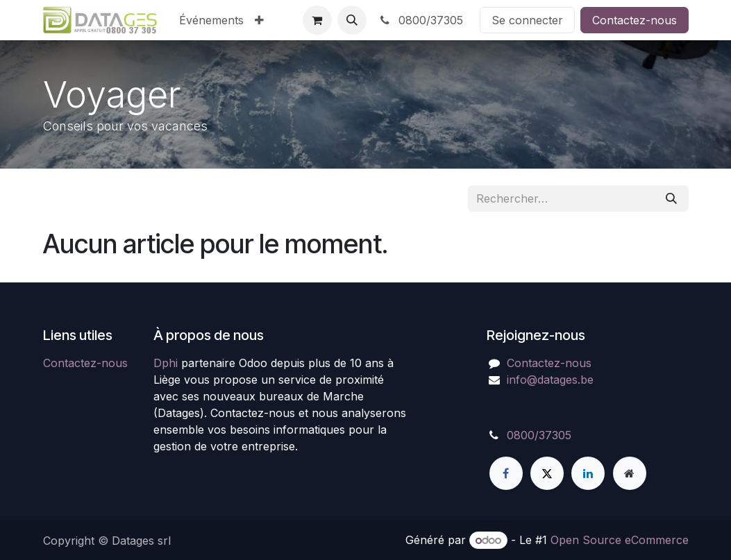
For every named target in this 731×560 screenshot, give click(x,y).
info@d (525, 380)
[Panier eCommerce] (317, 20)
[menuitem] (211, 20)
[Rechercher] (671, 198)
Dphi (166, 363)
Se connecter (527, 20)
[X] (547, 473)
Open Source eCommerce (620, 540)
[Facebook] (506, 473)
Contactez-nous (635, 20)
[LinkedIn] (588, 473)
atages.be (569, 380)
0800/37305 (420, 20)
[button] (352, 20)
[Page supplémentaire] (630, 473)
